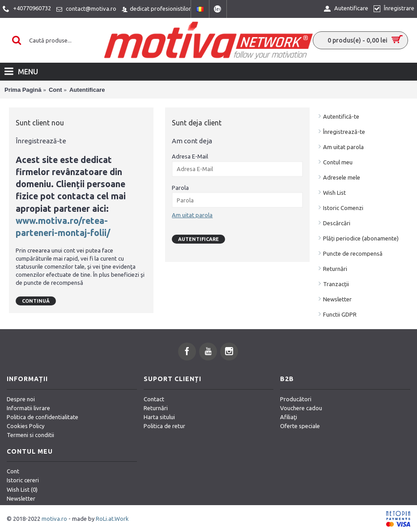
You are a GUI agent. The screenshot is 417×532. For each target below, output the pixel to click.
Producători (296, 399)
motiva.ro (54, 519)
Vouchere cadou (301, 408)
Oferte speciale (300, 426)
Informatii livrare (28, 408)
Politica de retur (164, 426)
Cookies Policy (26, 426)
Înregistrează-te (344, 132)
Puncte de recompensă (353, 253)
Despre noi (21, 399)
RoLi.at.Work (112, 519)
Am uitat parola (343, 147)
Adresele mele (342, 177)
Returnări (335, 269)
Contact (154, 399)
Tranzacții (336, 284)
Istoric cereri (23, 480)
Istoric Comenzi (343, 208)
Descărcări (337, 223)
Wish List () (22, 489)
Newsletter (337, 299)
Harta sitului (159, 417)
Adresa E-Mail (190, 156)
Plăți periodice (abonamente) (361, 238)
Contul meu (338, 162)
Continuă (36, 301)
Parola (180, 188)
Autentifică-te (341, 116)
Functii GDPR (340, 314)
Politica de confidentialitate (43, 417)
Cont (13, 471)
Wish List (334, 193)
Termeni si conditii (30, 435)
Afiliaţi (289, 417)
